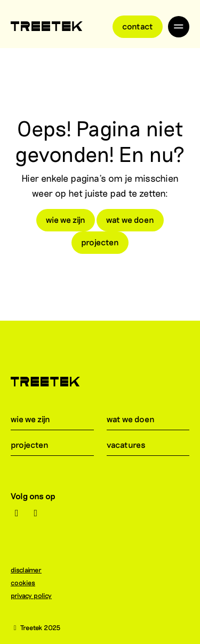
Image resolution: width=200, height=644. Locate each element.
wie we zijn (66, 219)
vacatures (133, 444)
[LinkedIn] (36, 513)
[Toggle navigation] (179, 27)
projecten (100, 242)
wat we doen (130, 219)
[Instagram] (17, 513)
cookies (28, 583)
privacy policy (37, 595)
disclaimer (31, 570)
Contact (138, 26)
